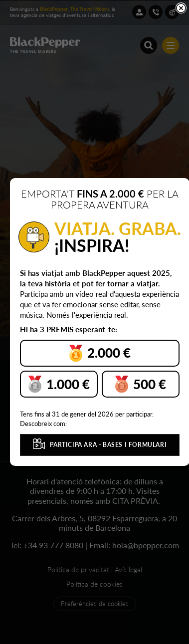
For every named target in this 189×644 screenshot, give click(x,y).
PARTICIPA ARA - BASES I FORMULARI (100, 444)
